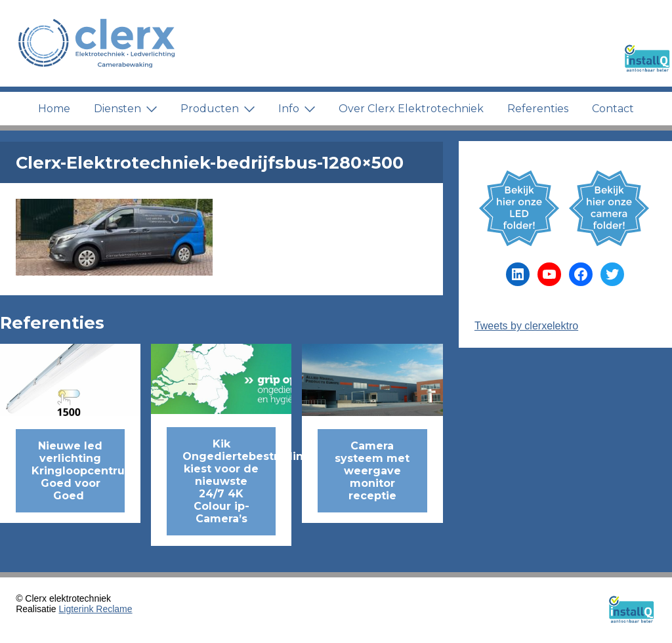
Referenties (538, 109)
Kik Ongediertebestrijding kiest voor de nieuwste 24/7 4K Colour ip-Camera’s (229, 481)
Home (54, 109)
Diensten (125, 109)
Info (297, 109)
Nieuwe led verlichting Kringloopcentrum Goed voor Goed (78, 471)
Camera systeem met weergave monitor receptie (372, 471)
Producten (218, 109)
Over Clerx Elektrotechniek (411, 109)
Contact (613, 109)
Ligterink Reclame (96, 609)
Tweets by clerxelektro (526, 326)
